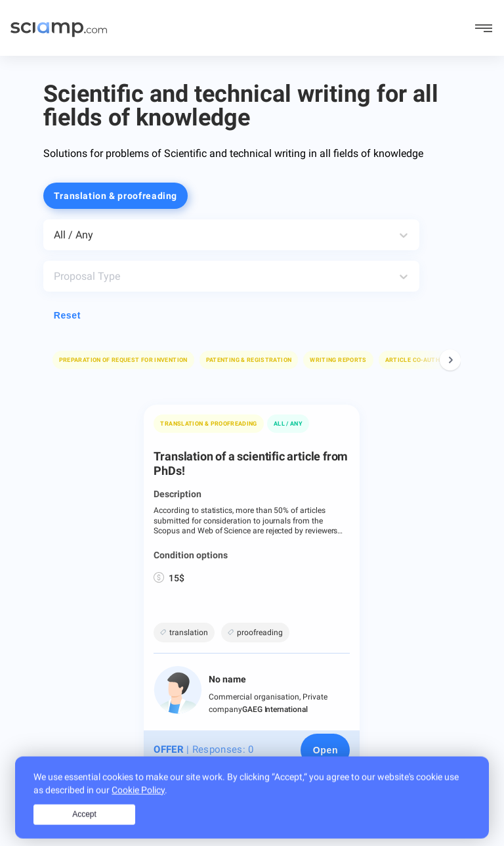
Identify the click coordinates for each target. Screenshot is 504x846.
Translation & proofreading (208, 424)
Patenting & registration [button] (249, 360)
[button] (123, 360)
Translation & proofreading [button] (115, 196)
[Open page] (325, 750)
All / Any (288, 424)
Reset (67, 315)
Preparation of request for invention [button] (123, 360)
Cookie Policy (138, 804)
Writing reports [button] (338, 360)
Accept (84, 828)
